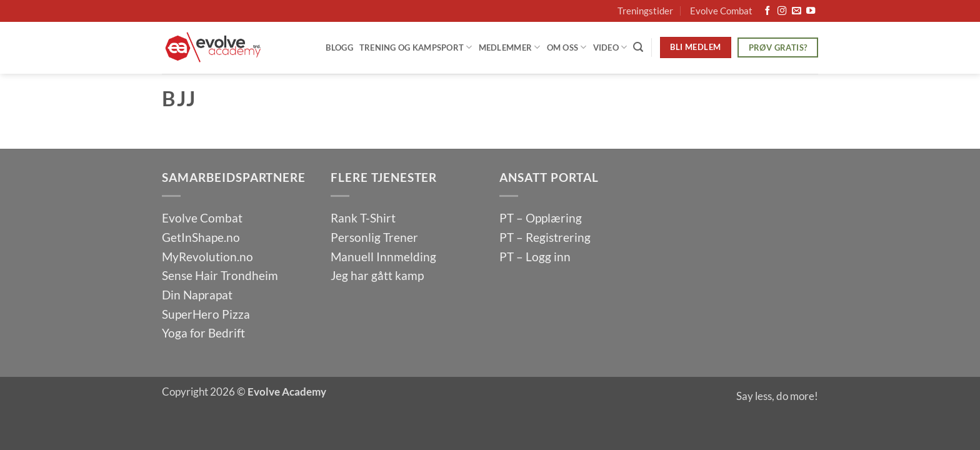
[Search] (638, 47)
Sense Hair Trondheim (220, 275)
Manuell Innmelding (383, 257)
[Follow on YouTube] (811, 11)
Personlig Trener (374, 237)
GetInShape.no (201, 237)
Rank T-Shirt (363, 218)
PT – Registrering (545, 237)
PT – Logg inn (535, 257)
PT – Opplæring (541, 218)
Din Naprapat (197, 295)
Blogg (339, 47)
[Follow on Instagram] (782, 11)
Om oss (567, 47)
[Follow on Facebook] (767, 11)
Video (610, 47)
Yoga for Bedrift (203, 333)
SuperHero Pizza (206, 314)
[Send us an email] (796, 11)
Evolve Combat (721, 11)
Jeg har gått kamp (377, 275)
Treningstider (645, 11)
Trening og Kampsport (416, 47)
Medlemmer (510, 47)
